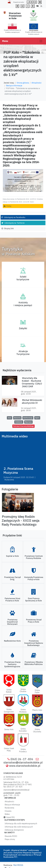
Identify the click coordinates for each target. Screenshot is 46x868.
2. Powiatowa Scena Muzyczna (18, 471)
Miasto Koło (37, 710)
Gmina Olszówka (37, 730)
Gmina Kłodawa (23, 711)
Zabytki (23, 328)
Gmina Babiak (9, 691)
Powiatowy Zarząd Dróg (12, 578)
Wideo (7, 814)
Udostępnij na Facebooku (14, 217)
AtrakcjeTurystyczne (23, 353)
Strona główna (23, 83)
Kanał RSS (9, 817)
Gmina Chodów (23, 690)
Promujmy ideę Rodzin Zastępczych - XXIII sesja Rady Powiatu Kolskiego (21, 520)
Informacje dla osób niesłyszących (18, 827)
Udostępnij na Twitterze (14, 223)
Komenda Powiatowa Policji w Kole (34, 578)
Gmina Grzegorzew (9, 710)
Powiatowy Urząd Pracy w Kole (34, 621)
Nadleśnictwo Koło (12, 641)
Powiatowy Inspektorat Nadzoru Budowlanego (34, 643)
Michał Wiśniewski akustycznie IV (32, 401)
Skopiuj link (9, 228)
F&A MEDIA (18, 865)
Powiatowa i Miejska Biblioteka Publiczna (34, 663)
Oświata (8, 811)
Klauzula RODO (10, 836)
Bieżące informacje (14, 86)
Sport (37, 418)
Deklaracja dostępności (14, 830)
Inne (10, 418)
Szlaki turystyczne (23, 278)
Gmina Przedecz (23, 750)
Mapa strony (9, 839)
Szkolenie (19, 422)
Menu (5, 41)
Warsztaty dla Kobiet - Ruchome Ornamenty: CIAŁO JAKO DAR (32, 382)
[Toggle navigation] (41, 41)
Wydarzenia (9, 808)
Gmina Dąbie (37, 691)
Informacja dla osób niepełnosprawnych (20, 823)
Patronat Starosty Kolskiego (23, 426)
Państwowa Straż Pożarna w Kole (12, 600)
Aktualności (36, 83)
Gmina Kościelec (23, 730)
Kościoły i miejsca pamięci (23, 304)
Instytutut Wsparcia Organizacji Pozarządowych (22, 854)
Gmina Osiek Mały (9, 749)
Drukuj (9, 206)
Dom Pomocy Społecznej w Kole (34, 600)
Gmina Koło (9, 729)
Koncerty (17, 418)
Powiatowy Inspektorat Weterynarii (12, 622)
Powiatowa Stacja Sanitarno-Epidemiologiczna (12, 664)
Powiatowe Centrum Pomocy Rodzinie (34, 557)
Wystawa (28, 422)
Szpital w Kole (12, 556)
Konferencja (28, 418)
